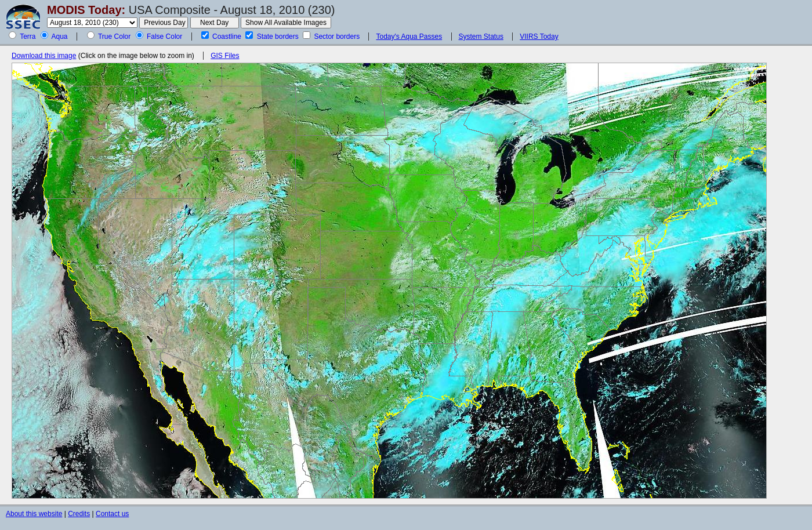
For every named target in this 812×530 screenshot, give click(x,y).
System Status (481, 37)
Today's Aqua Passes (409, 37)
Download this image (44, 56)
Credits (79, 514)
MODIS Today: (86, 10)
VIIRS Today (539, 37)
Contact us (112, 514)
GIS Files (225, 56)
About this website (34, 514)
